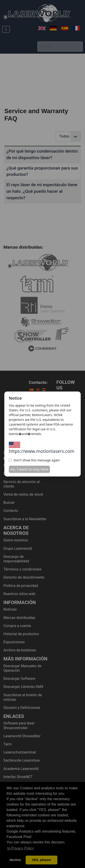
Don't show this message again (34, 460)
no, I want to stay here (29, 469)
